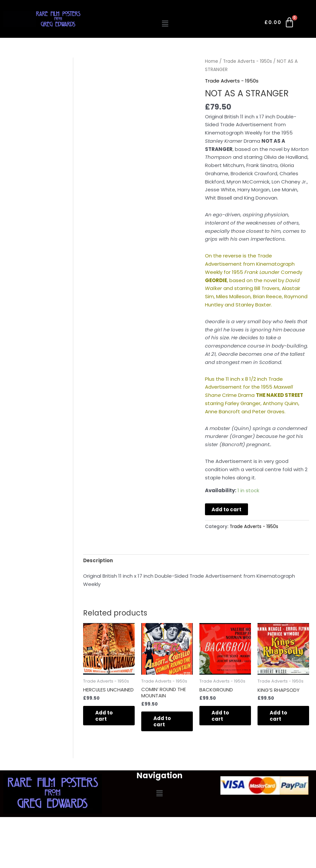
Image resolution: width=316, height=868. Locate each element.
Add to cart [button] (105, 716)
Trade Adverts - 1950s (248, 61)
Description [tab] (98, 560)
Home (212, 61)
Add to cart (226, 509)
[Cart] (280, 24)
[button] (165, 24)
